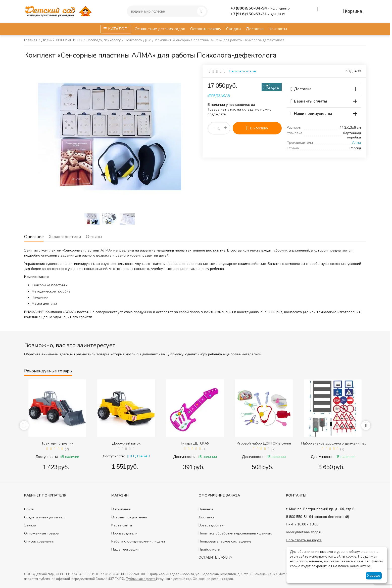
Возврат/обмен (211, 525)
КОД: (350, 71)
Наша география (125, 549)
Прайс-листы (209, 549)
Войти (29, 509)
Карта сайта (122, 525)
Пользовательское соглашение (225, 541)
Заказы (30, 525)
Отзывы (94, 237)
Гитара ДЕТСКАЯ (195, 443)
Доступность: (47, 457)
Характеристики (65, 237)
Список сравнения (39, 541)
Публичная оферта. (141, 579)
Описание (34, 237)
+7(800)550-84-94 (249, 8)
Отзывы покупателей (129, 517)
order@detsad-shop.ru (304, 532)
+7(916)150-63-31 (249, 14)
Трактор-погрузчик (57, 443)
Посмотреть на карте (304, 540)
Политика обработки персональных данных (235, 533)
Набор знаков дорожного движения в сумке (333, 443)
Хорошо (374, 576)
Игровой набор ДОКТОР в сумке (264, 443)
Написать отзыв (242, 71)
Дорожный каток (126, 443)
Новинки (206, 509)
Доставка (207, 517)
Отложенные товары (42, 533)
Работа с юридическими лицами (138, 541)
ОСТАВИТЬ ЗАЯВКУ (215, 557)
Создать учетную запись (45, 517)
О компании (121, 509)
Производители (124, 533)
